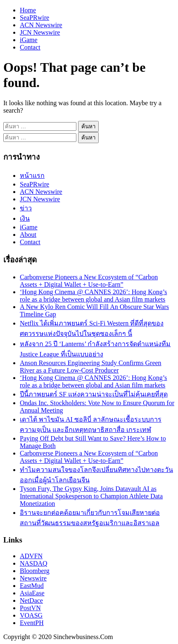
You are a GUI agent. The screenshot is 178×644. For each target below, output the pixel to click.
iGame (29, 40)
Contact (30, 47)
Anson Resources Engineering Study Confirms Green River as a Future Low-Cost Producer (91, 367)
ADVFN (31, 556)
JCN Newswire (40, 32)
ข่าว (26, 208)
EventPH (32, 623)
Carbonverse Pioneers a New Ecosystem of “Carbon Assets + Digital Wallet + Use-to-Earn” (89, 281)
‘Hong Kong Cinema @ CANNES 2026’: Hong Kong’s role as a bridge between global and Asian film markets (94, 296)
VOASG (31, 615)
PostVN (30, 608)
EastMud (32, 586)
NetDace (31, 600)
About (28, 235)
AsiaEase (32, 593)
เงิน (25, 218)
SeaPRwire (34, 18)
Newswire (33, 578)
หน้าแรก (32, 176)
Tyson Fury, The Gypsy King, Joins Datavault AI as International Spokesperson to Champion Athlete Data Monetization (91, 496)
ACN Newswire (41, 25)
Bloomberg (35, 571)
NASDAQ (34, 563)
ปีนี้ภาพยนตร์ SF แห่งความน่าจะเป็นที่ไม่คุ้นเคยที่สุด (94, 394)
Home (28, 10)
